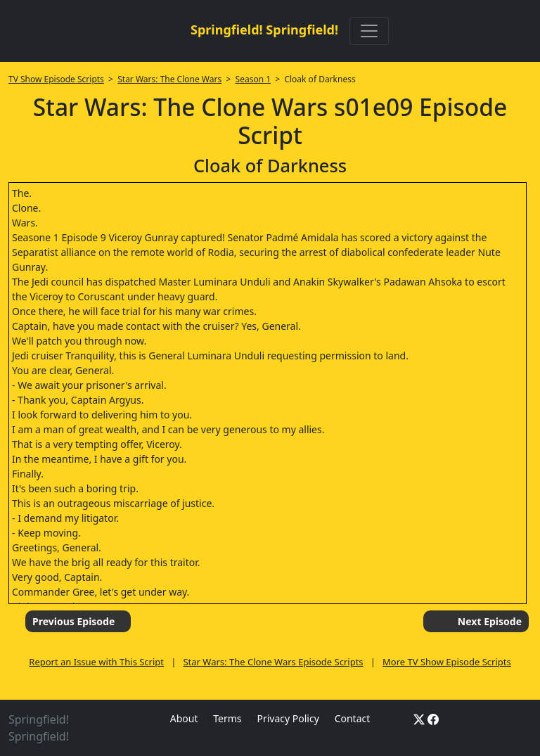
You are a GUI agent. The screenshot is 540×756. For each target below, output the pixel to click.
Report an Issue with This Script (96, 662)
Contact (353, 718)
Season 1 (253, 79)
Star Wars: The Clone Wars (169, 79)
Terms (227, 718)
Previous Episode (73, 621)
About (184, 718)
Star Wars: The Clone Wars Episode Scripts (273, 662)
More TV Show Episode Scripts (447, 662)
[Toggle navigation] (369, 31)
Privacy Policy (288, 718)
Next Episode (490, 621)
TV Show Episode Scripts (56, 79)
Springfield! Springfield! (264, 30)
